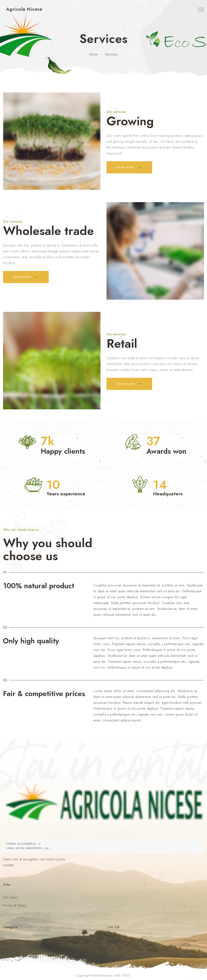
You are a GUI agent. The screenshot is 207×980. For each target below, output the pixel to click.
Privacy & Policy (15, 905)
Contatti (113, 940)
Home (94, 54)
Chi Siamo (11, 897)
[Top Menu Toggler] (201, 10)
